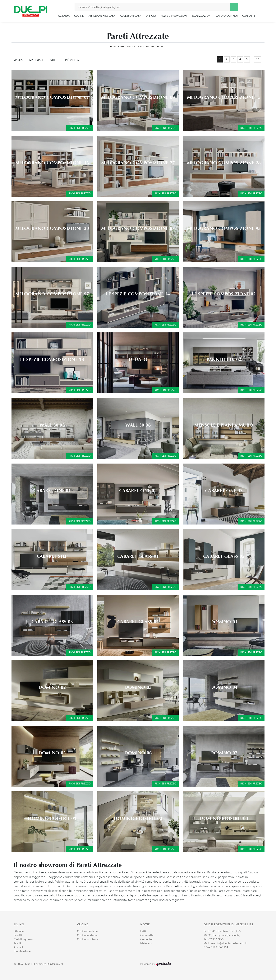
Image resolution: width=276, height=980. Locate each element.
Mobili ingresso (23, 939)
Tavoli (17, 943)
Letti (143, 931)
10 (258, 59)
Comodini (146, 939)
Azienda (64, 16)
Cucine (79, 16)
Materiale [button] (36, 60)
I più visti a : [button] (72, 60)
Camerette (147, 935)
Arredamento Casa (102, 16)
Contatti (249, 16)
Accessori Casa (131, 16)
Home (113, 46)
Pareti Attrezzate (156, 46)
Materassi (146, 943)
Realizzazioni (202, 16)
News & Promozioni (174, 16)
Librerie (19, 931)
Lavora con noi (227, 16)
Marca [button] (18, 60)
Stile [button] (54, 60)
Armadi (18, 947)
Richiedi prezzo (80, 128)
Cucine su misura (88, 939)
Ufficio (151, 16)
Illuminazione (22, 951)
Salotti (18, 935)
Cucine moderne (87, 935)
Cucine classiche (87, 931)
